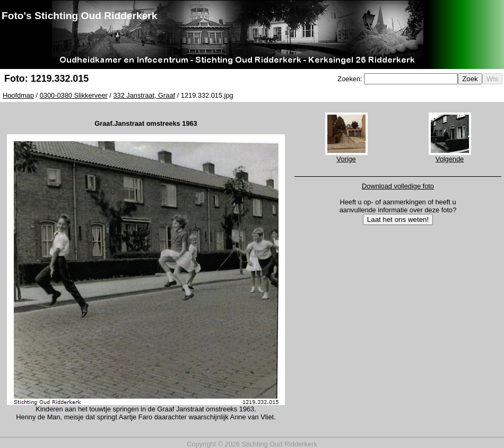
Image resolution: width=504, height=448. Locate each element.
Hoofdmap (18, 95)
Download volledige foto (398, 186)
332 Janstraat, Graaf (144, 95)
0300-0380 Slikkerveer (74, 95)
